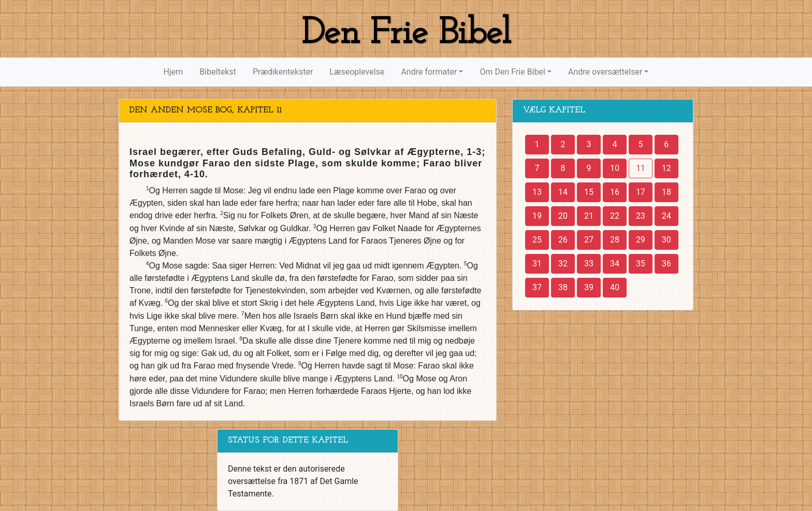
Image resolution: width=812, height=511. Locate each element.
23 (641, 216)
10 (615, 168)
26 (563, 240)
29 (641, 240)
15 (589, 192)
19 (537, 216)
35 (641, 264)
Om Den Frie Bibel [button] (512, 72)
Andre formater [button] (429, 72)
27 (589, 240)
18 (666, 192)
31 (537, 264)
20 (563, 216)
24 (666, 216)
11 (641, 168)
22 (615, 216)
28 (615, 240)
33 (589, 264)
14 (563, 192)
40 (615, 287)
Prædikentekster (283, 72)
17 (641, 192)
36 (666, 264)
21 (589, 216)
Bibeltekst (218, 72)
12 (666, 168)
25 (537, 240)
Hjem (173, 72)
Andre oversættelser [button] (605, 72)
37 (537, 287)
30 (666, 240)
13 (537, 192)
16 (615, 192)
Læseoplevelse (357, 72)
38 (563, 287)
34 (615, 264)
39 (589, 287)
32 (563, 264)
